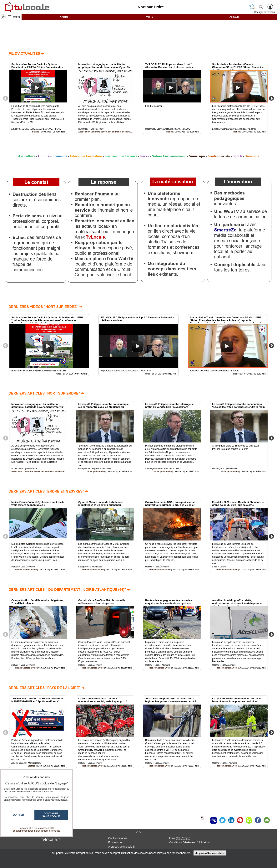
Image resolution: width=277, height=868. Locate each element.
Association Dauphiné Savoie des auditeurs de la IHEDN (106, 132)
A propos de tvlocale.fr (122, 847)
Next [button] (271, 98)
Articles (64, 17)
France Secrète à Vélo (26, 570)
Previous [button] (6, 98)
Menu (17, 17)
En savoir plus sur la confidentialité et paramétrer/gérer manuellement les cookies (37, 829)
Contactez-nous (118, 838)
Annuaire (234, 17)
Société (225, 156)
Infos (180, 838)
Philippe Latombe (96, 471)
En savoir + (115, 842)
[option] (38, 98)
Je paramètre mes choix (210, 853)
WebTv (149, 17)
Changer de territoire (265, 12)
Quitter (18, 815)
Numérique (197, 156)
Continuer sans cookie (51, 815)
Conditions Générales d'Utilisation (189, 842)
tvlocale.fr (51, 839)
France (35, 132)
